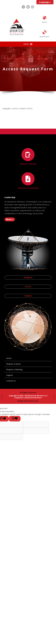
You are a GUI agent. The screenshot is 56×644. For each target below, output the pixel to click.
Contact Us (11, 381)
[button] (26, 44)
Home (9, 358)
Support (10, 375)
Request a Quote (13, 364)
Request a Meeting (14, 369)
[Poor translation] (15, 419)
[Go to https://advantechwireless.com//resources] (28, 181)
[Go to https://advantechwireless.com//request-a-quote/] (28, 157)
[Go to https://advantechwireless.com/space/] (44, 20)
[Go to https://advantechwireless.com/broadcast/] (44, 34)
